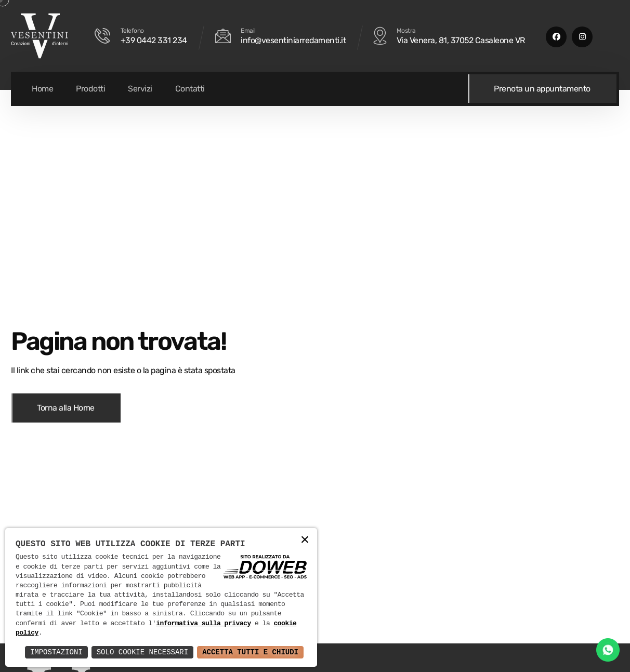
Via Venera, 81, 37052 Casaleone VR (461, 40)
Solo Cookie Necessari (142, 652)
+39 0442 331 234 (154, 40)
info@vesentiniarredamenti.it (293, 40)
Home (42, 89)
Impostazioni (56, 652)
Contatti (190, 89)
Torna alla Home (66, 408)
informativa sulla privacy (204, 624)
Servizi (140, 89)
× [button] (305, 540)
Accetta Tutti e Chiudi (250, 652)
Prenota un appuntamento (543, 89)
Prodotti (90, 89)
